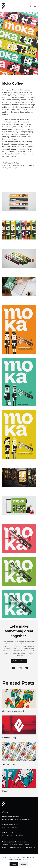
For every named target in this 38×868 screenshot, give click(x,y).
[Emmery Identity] (19, 725)
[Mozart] (19, 778)
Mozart (5, 791)
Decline (24, 864)
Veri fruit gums (8, 764)
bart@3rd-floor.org (10, 827)
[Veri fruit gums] (19, 752)
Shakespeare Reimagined (13, 711)
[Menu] (35, 6)
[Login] (26, 6)
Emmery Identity (9, 738)
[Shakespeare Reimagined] (19, 698)
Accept (14, 864)
